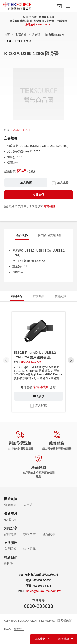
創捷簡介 (10, 505)
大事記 (28, 505)
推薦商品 (39, 296)
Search (50, 6)
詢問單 (9, 563)
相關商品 (17, 296)
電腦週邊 (21, 35)
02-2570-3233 (44, 25)
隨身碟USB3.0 (55, 35)
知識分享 (11, 528)
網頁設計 (19, 629)
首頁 (7, 35)
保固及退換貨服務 (49, 235)
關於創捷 (11, 499)
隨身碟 (36, 35)
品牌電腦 (10, 534)
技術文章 (30, 534)
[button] (71, 360)
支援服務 (11, 543)
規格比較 (40, 639)
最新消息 (11, 514)
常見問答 (10, 549)
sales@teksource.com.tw (43, 591)
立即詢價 (39, 195)
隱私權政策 (65, 621)
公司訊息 (10, 519)
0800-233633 (38, 606)
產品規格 (22, 235)
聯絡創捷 (50, 206)
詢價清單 (63, 639)
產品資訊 (49, 534)
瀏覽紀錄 (60, 296)
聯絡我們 (59, 6)
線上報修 (30, 549)
